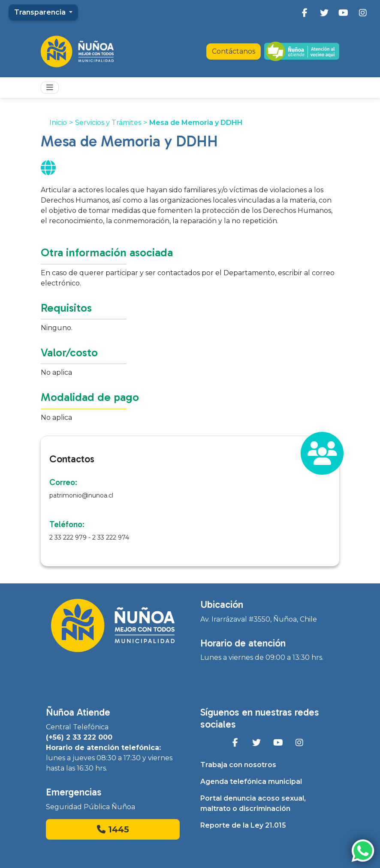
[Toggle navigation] (50, 88)
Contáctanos (234, 51)
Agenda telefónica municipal (251, 782)
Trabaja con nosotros (238, 765)
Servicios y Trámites (108, 123)
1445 (113, 829)
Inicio (58, 123)
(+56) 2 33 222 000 (79, 737)
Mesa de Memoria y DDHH (196, 123)
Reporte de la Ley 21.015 (243, 825)
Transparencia (41, 12)
